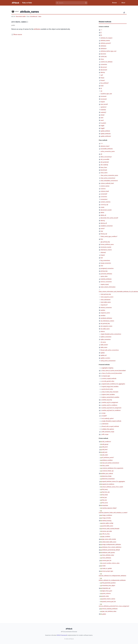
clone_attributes (106, 558)
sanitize (103, 310)
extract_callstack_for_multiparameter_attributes (112, 580)
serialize (103, 315)
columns (103, 189)
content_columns (106, 202)
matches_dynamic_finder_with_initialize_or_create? (113, 513)
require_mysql (105, 284)
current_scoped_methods (109, 378)
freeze (102, 78)
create (102, 207)
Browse (114, 3)
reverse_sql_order (107, 531)
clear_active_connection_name (109, 175)
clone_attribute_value (108, 555)
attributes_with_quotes (108, 553)
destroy (103, 72)
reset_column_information (108, 287)
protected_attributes (106, 274)
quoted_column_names (109, 599)
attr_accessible (105, 159)
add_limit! (105, 450)
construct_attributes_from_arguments (113, 468)
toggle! (103, 128)
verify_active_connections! (108, 361)
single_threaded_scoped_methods (112, 421)
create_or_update (107, 568)
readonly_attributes (106, 279)
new (102, 266)
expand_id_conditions (108, 484)
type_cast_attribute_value (109, 611)
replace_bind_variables (108, 394)
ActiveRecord (34, 16)
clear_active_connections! (108, 178)
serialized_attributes (106, 318)
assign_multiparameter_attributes (111, 544)
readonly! (103, 110)
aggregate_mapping (108, 368)
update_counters (105, 358)
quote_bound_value (107, 389)
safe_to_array (106, 534)
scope (104, 413)
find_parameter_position (109, 583)
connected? (104, 194)
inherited (103, 252)
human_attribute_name (107, 244)
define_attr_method (107, 474)
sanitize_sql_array (107, 400)
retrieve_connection (106, 308)
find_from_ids (106, 492)
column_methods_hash (107, 183)
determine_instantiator (108, 479)
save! (102, 120)
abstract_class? (105, 146)
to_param (103, 123)
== (101, 30)
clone (102, 59)
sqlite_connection (106, 339)
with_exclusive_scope (108, 432)
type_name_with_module (109, 539)
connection (104, 64)
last (102, 258)
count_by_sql (104, 205)
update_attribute (105, 131)
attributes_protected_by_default (111, 550)
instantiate (105, 505)
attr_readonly (104, 165)
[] (101, 33)
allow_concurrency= (106, 157)
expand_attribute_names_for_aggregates (113, 481)
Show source (18, 34)
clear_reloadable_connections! (109, 181)
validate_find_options (108, 429)
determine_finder (107, 476)
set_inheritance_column (107, 321)
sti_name (103, 342)
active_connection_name (108, 151)
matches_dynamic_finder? (109, 508)
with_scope (105, 434)
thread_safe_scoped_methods (110, 426)
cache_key (104, 56)
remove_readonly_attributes (110, 609)
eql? (102, 75)
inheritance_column (106, 250)
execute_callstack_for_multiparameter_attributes (112, 576)
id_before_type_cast (106, 94)
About (123, 3)
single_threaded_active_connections (111, 334)
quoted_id (103, 107)
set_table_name (105, 329)
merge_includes (106, 518)
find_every (105, 489)
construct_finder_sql (108, 471)
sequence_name (105, 313)
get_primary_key (105, 242)
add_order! (105, 455)
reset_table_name (106, 302)
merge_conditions (107, 515)
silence (103, 331)
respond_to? (104, 305)
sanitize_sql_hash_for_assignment (112, 408)
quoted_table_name (107, 526)
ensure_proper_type (107, 571)
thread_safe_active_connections (110, 350)
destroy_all (104, 223)
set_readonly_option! (108, 418)
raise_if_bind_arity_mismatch (110, 392)
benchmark (104, 170)
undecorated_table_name (109, 542)
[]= (101, 35)
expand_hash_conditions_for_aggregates (113, 384)
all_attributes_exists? (108, 458)
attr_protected (105, 162)
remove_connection (106, 282)
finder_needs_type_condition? (109, 236)
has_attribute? (105, 83)
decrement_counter (106, 210)
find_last (104, 497)
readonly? (103, 112)
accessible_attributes (107, 149)
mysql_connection (106, 263)
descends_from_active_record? (109, 218)
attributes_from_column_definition (112, 547)
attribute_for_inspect (106, 38)
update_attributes (106, 134)
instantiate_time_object (109, 586)
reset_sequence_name (107, 297)
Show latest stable (21, 16)
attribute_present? (106, 43)
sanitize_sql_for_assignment (110, 402)
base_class (104, 167)
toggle (102, 126)
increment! (104, 99)
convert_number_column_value (111, 563)
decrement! (104, 70)
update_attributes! (106, 136)
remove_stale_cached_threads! (111, 529)
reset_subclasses (106, 300)
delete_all (103, 215)
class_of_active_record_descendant (112, 373)
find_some (105, 503)
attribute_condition (107, 460)
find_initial (105, 495)
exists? (103, 229)
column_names (105, 186)
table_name (104, 347)
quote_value (104, 276)
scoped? (104, 416)
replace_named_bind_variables (111, 397)
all (101, 154)
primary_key (104, 271)
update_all (104, 355)
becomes (103, 54)
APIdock (15, 3)
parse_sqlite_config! (108, 523)
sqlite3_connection (106, 337)
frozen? (103, 80)
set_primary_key (105, 323)
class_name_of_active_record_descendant (114, 371)
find (102, 231)
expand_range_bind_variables (110, 387)
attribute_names (105, 40)
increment (103, 96)
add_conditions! (106, 442)
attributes (37, 29)
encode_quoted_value (108, 381)
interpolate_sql (106, 588)
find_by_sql (104, 234)
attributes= (104, 49)
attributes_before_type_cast (108, 51)
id (101, 88)
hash (102, 86)
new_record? (104, 104)
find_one (104, 500)
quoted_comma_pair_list (109, 602)
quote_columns (106, 593)
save (102, 118)
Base (40, 16)
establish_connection (107, 226)
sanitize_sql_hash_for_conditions (111, 410)
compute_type (106, 376)
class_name (104, 173)
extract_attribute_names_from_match (112, 487)
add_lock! (105, 452)
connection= (104, 199)
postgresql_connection (107, 268)
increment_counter (106, 247)
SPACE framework (62, 635)
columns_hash (105, 191)
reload (102, 115)
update (103, 353)
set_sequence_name (106, 326)
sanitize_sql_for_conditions (110, 405)
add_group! (105, 444)
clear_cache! (105, 466)
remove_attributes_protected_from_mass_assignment (114, 606)
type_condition (106, 537)
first (102, 239)
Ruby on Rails (27, 3)
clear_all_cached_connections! (110, 463)
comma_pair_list (107, 560)
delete (102, 213)
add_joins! (105, 447)
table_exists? (104, 345)
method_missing (107, 521)
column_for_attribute (107, 62)
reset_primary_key (106, 294)
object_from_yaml (107, 591)
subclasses (105, 424)
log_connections (105, 260)
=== (102, 143)
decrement (104, 67)
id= (102, 91)
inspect (103, 102)
